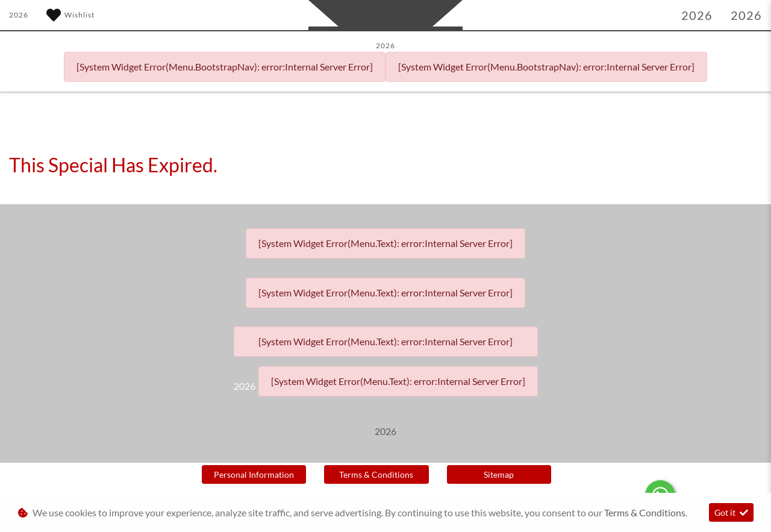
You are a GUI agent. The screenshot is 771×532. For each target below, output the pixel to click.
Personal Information (254, 474)
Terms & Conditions (376, 474)
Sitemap (499, 474)
